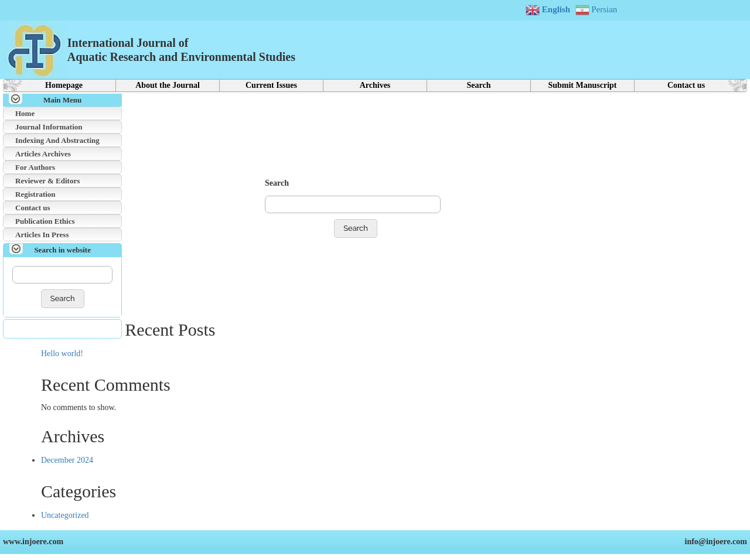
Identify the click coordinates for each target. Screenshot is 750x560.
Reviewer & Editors (47, 181)
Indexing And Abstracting (57, 140)
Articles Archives (43, 154)
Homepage (64, 85)
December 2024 (67, 460)
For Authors (35, 167)
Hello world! (62, 354)
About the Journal (168, 85)
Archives (375, 85)
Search (479, 85)
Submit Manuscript (582, 85)
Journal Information (49, 127)
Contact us (686, 85)
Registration (35, 194)
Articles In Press (42, 235)
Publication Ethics (45, 221)
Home (25, 113)
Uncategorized (65, 515)
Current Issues (271, 85)
